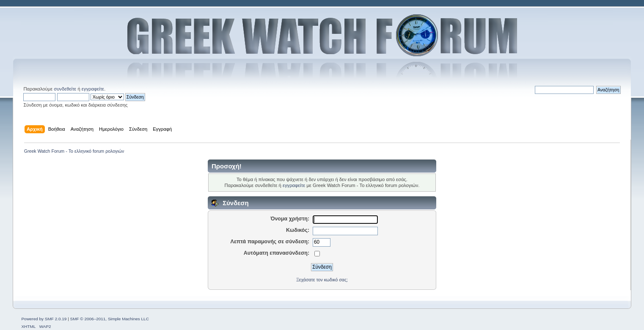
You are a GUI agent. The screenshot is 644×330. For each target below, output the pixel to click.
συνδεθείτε (65, 89)
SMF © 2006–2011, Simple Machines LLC (110, 319)
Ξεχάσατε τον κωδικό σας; (322, 280)
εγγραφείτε (93, 89)
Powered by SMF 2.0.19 (44, 319)
